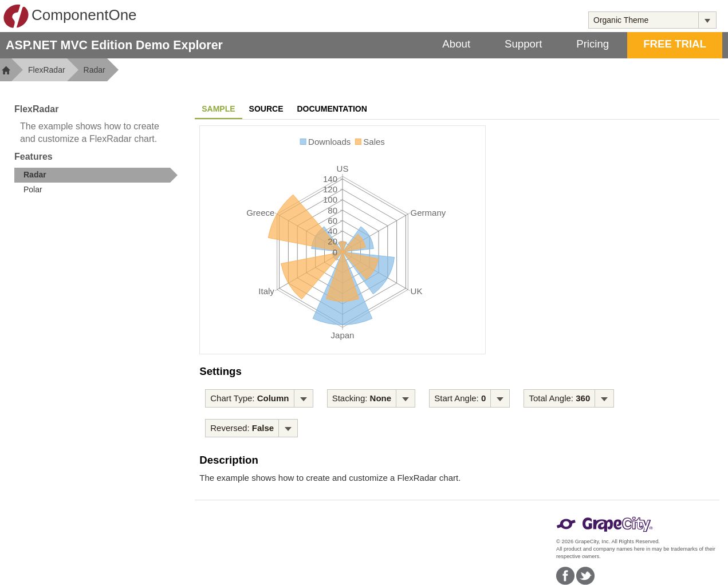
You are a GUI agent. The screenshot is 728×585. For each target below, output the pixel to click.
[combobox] (644, 20)
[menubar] (259, 398)
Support (523, 44)
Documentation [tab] (332, 109)
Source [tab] (266, 109)
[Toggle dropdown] (707, 20)
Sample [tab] (218, 109)
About (456, 44)
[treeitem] (96, 175)
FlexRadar (47, 70)
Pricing (593, 44)
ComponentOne (70, 16)
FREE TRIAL (675, 44)
